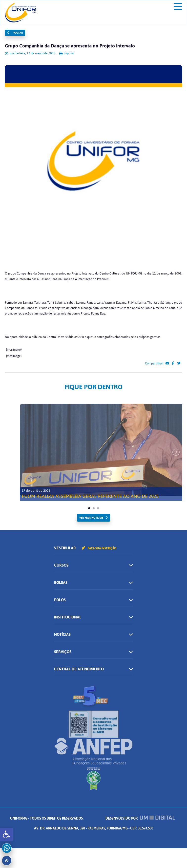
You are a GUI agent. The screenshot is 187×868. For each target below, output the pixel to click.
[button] (6, 834)
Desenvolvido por (140, 818)
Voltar (15, 33)
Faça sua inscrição (99, 548)
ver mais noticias (91, 518)
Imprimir (67, 53)
